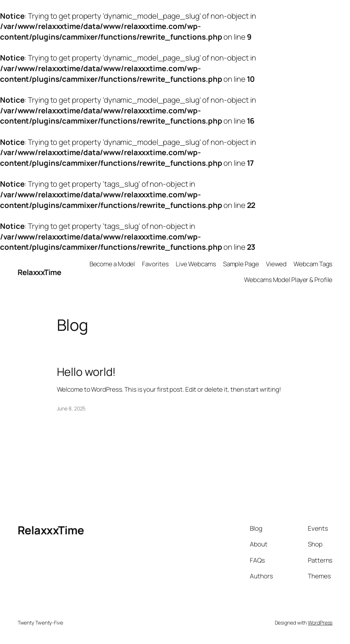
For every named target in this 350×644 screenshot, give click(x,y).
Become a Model (112, 264)
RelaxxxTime (39, 272)
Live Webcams (196, 264)
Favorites (155, 264)
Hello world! (87, 372)
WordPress (320, 623)
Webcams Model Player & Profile (288, 280)
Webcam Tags (313, 264)
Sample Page (241, 264)
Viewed (276, 264)
